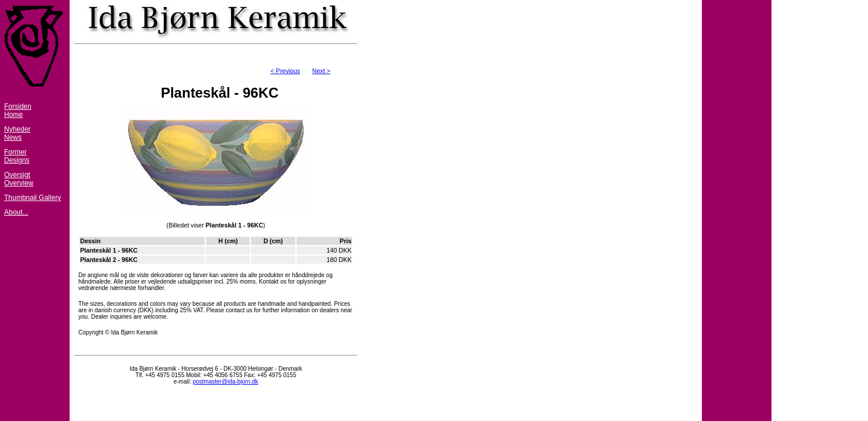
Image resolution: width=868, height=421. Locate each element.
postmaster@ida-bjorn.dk (225, 382)
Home (13, 115)
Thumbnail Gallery (32, 198)
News (13, 137)
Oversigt (17, 175)
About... (16, 212)
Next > (321, 71)
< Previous (285, 71)
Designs (17, 160)
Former (15, 152)
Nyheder (17, 129)
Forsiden (18, 106)
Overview (19, 183)
